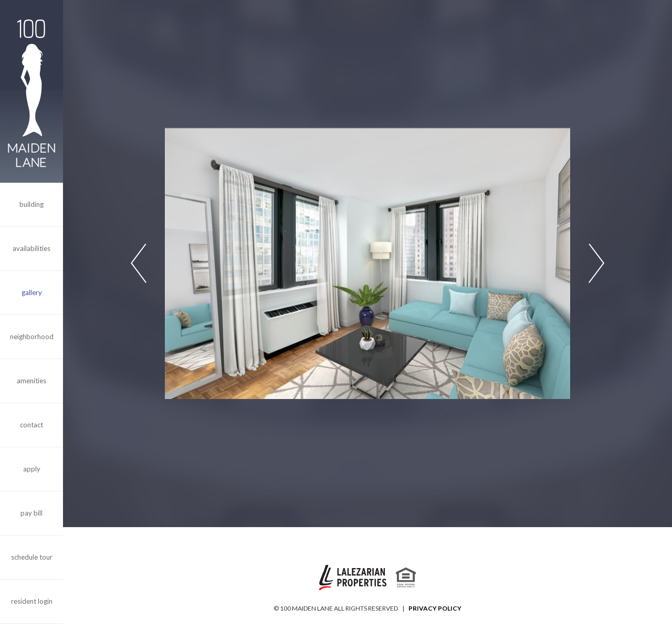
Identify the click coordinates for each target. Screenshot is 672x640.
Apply (32, 469)
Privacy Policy (435, 608)
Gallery (32, 292)
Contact (31, 425)
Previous (139, 264)
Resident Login (32, 601)
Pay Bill (31, 513)
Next (596, 264)
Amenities (31, 381)
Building (31, 204)
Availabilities (31, 248)
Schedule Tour (32, 557)
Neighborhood (32, 337)
